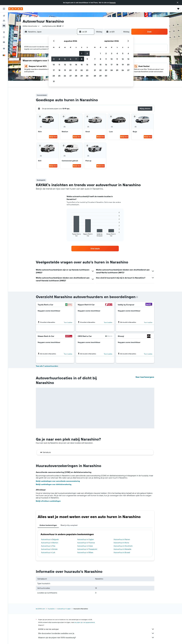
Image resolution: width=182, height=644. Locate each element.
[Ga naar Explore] (4, 32)
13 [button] (71, 65)
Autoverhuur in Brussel (122, 552)
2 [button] (87, 53)
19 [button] (65, 70)
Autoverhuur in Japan (64, 609)
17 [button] (54, 70)
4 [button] (59, 59)
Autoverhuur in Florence (86, 543)
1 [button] (82, 53)
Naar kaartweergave (145, 377)
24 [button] (54, 76)
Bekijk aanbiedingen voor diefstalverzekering (54, 484)
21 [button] (76, 70)
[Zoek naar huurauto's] (4, 26)
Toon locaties (68, 322)
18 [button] (59, 70)
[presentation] (137, 297)
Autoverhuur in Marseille (122, 549)
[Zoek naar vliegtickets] (4, 16)
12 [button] (65, 65)
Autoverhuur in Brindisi (49, 549)
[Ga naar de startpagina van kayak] (16, 9)
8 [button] (82, 59)
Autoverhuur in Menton (50, 543)
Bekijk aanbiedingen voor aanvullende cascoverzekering (58, 481)
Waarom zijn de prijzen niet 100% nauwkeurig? (96, 637)
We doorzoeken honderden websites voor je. (96, 633)
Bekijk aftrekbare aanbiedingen (48, 501)
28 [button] (76, 76)
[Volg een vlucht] (4, 37)
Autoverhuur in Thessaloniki (87, 549)
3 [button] (54, 59)
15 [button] (82, 65)
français (113, 3)
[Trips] (4, 49)
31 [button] (54, 81)
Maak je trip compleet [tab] (69, 525)
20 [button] (70, 70)
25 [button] (59, 76)
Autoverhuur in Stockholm (123, 546)
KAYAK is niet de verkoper (96, 629)
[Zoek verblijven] (4, 21)
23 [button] (87, 70)
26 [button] (65, 76)
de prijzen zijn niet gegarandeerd (85, 622)
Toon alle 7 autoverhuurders (47, 366)
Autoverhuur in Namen (122, 539)
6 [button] (71, 59)
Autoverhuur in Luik (48, 552)
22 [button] (82, 70)
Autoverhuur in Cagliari (86, 539)
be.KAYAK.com (40, 609)
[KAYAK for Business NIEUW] (4, 42)
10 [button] (54, 65)
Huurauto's (51, 609)
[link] (95, 249)
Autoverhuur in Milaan (85, 552)
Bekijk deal (53, 137)
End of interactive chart (69, 235)
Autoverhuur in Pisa (48, 546)
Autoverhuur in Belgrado (50, 539)
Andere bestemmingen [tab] (48, 525)
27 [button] (71, 76)
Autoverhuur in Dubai (85, 546)
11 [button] (59, 65)
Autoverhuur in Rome (121, 543)
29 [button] (82, 76)
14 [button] (76, 65)
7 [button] (76, 59)
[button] (178, 3)
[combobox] (31, 26)
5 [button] (65, 59)
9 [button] (87, 59)
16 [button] (87, 65)
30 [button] (87, 76)
